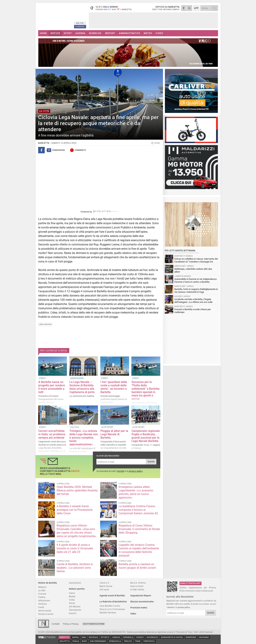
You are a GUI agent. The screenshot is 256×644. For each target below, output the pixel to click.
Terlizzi (128, 641)
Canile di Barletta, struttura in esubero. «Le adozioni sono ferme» (75, 568)
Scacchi (73, 613)
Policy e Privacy (71, 624)
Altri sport (104, 590)
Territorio (42, 604)
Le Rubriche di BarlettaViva (113, 602)
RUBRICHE (95, 33)
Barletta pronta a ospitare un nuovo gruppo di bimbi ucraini (137, 566)
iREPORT (110, 33)
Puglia (76, 641)
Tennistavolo (75, 610)
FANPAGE (80, 27)
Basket (72, 596)
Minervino (191, 637)
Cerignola (128, 637)
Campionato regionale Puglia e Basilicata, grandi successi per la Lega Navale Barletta (146, 436)
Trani (138, 641)
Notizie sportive (77, 589)
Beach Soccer (106, 586)
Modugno (204, 637)
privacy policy (136, 471)
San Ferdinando (98, 641)
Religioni (42, 587)
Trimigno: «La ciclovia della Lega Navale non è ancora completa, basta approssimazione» (84, 438)
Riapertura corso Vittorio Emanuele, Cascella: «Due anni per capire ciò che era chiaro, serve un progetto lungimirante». (77, 531)
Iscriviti (151, 462)
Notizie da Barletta (47, 583)
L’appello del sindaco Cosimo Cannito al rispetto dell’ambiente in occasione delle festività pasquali (139, 550)
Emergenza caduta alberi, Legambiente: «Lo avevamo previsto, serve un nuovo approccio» (136, 492)
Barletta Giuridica (108, 613)
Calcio (72, 593)
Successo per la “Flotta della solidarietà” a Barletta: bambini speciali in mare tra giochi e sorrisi (146, 390)
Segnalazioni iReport (141, 596)
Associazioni (75, 583)
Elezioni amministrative (142, 602)
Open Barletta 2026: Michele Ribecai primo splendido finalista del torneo (77, 490)
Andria (75, 637)
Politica (42, 597)
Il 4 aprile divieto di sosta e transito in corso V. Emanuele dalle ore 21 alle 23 (75, 548)
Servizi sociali (45, 611)
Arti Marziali (75, 607)
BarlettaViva (55, 16)
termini (121, 471)
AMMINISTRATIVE (130, 33)
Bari (84, 637)
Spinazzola (115, 641)
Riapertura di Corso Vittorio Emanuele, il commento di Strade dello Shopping (139, 529)
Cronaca (42, 594)
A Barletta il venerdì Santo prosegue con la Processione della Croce (75, 510)
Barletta (64, 637)
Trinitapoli (149, 641)
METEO (148, 33)
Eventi (41, 607)
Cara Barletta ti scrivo (110, 606)
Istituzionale (44, 600)
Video (133, 614)
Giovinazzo (152, 637)
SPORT (68, 33)
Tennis (72, 603)
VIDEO (159, 33)
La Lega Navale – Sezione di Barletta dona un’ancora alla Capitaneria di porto (82, 387)
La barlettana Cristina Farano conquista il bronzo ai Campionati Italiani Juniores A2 (138, 510)
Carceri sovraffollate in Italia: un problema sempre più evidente (52, 434)
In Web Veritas (137, 590)
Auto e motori (137, 586)
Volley (72, 600)
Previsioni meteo (139, 608)
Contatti (56, 624)
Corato (140, 637)
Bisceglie (93, 637)
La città (42, 590)
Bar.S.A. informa (138, 583)
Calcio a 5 (104, 583)
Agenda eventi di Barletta (112, 596)
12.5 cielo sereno (111, 8)
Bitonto (105, 637)
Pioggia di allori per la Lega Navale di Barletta (114, 434)
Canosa (116, 637)
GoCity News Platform (94, 624)
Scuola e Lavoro (46, 614)
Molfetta (65, 641)
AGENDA (80, 33)
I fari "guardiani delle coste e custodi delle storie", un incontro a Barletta (114, 387)
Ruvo (84, 641)
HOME (43, 33)
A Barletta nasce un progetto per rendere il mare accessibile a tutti (52, 387)
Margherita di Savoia (172, 637)
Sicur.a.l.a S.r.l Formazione (112, 609)
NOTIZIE (55, 33)
